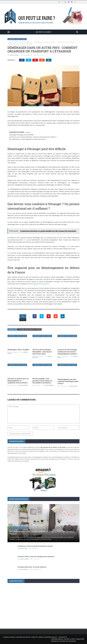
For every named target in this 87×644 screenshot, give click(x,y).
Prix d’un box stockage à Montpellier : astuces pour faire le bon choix (42, 352)
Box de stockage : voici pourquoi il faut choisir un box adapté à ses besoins (42, 381)
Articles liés (13, 329)
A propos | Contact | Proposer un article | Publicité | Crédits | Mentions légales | (30, 637)
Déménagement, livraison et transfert (17, 39)
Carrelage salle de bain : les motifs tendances (32, 567)
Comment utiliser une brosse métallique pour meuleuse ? (36, 556)
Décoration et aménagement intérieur (19, 528)
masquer (28, 132)
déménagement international (39, 284)
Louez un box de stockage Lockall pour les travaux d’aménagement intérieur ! (68, 352)
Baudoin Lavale (74, 386)
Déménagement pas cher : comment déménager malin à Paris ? (68, 381)
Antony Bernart (23, 385)
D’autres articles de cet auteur (30, 329)
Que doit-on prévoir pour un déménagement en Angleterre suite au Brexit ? (18, 381)
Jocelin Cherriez (14, 55)
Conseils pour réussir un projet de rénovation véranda (35, 546)
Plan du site (63, 637)
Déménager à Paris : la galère (18, 349)
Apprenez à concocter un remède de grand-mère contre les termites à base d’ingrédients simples (39, 615)
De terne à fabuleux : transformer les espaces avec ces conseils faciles (42, 533)
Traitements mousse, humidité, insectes (19, 610)
